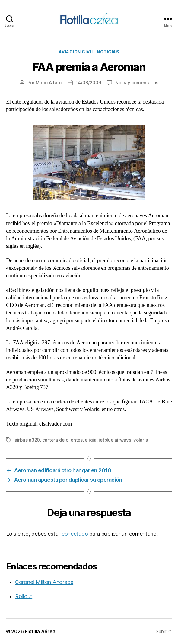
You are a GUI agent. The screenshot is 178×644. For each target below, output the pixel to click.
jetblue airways (115, 440)
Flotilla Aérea (40, 631)
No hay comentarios (137, 83)
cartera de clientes (62, 440)
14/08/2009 (88, 83)
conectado (75, 534)
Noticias (108, 52)
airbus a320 (27, 440)
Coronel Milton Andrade (44, 582)
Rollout (24, 596)
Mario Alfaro (49, 83)
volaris (140, 440)
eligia (91, 440)
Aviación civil (76, 52)
